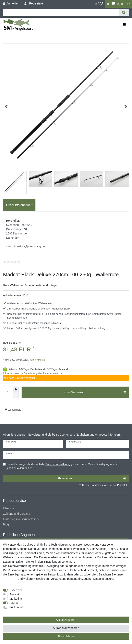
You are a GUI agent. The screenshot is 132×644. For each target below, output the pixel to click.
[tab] (19, 205)
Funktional (16, 607)
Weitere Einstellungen (17, 611)
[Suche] (124, 13)
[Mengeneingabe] (8, 392)
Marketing (16, 599)
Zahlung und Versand (17, 514)
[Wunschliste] (99, 4)
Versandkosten (38, 360)
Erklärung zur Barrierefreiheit (21, 519)
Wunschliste (13, 410)
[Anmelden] (11, 4)
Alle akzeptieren (66, 620)
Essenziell (16, 590)
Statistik (15, 594)
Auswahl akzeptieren (66, 628)
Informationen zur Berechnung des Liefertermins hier (33, 373)
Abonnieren (92, 478)
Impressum (10, 579)
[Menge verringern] (16, 395)
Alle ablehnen (66, 636)
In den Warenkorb (94, 392)
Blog (6, 524)
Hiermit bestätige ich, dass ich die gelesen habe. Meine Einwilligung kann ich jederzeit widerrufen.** (63, 466)
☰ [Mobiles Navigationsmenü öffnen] (124, 25)
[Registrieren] (34, 4)
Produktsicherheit (19, 205)
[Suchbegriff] (61, 13)
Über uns (9, 508)
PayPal (14, 603)
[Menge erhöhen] (16, 389)
